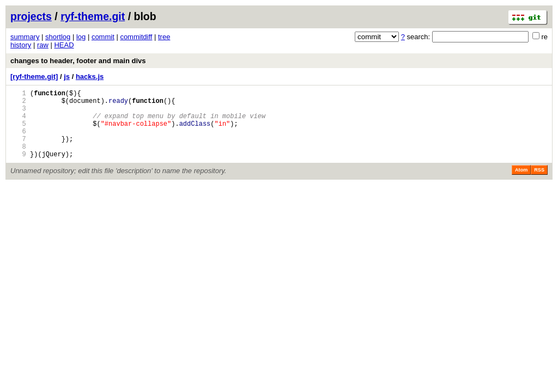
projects (31, 16)
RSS (539, 185)
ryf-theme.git (93, 16)
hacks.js (90, 76)
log (81, 37)
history (21, 45)
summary (25, 37)
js (67, 76)
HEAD (64, 45)
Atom (521, 185)
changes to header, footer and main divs (78, 61)
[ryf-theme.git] (34, 76)
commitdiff (136, 37)
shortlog (58, 37)
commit (103, 37)
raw (43, 45)
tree (164, 37)
